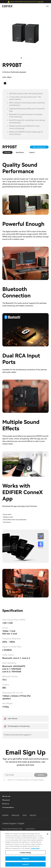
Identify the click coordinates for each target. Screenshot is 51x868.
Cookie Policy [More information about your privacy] (35, 848)
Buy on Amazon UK (37, 147)
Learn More (41, 2)
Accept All (25, 864)
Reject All (25, 859)
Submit (41, 777)
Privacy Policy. (38, 782)
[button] (21, 58)
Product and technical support (17, 737)
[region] (25, 849)
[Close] (48, 834)
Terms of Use (23, 782)
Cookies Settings (25, 853)
